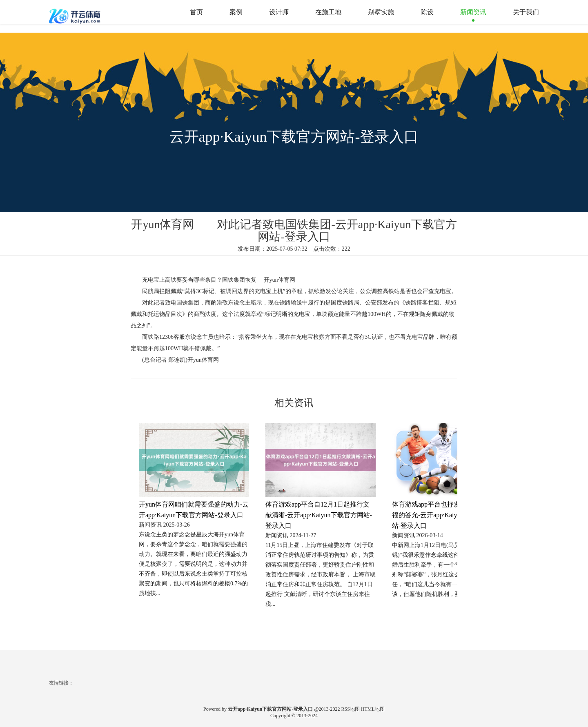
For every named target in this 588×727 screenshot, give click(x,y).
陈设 (427, 12)
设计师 (279, 12)
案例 (236, 12)
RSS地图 (351, 709)
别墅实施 (381, 12)
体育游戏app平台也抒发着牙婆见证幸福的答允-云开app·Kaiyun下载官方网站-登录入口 (446, 515)
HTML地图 (373, 709)
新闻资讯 (473, 12)
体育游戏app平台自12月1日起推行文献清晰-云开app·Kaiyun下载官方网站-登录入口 (319, 515)
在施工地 (328, 12)
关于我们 (526, 12)
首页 (196, 12)
